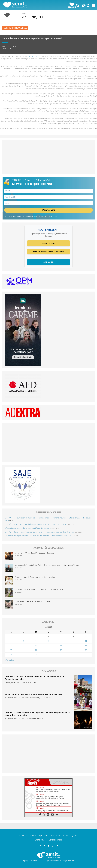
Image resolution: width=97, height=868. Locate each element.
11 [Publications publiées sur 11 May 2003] (86, 641)
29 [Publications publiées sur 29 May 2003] (48, 655)
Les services (55, 836)
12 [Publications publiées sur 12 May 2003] (11, 646)
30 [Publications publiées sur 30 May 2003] (61, 655)
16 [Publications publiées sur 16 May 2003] (61, 646)
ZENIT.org (33, 56)
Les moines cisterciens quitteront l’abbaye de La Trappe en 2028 (39, 590)
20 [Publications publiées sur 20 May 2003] (24, 650)
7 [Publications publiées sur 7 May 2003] (36, 641)
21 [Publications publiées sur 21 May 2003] (36, 650)
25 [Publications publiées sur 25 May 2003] (86, 650)
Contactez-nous (55, 840)
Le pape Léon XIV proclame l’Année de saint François (34, 553)
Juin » (12, 660)
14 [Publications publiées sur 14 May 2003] (36, 646)
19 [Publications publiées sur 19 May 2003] (11, 650)
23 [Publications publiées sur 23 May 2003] (61, 650)
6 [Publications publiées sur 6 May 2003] (24, 641)
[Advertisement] (48, 157)
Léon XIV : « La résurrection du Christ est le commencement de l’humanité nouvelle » (36, 524)
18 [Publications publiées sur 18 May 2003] (86, 646)
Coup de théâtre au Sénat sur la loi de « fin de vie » (33, 602)
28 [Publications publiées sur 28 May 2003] (36, 655)
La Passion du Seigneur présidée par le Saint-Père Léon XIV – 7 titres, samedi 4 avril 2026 (38, 536)
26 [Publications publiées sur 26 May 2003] (11, 655)
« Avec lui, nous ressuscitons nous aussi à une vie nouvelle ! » (28, 528)
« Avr (7, 660)
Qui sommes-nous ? (28, 836)
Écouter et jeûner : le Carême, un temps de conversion (35, 577)
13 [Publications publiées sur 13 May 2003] (24, 646)
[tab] (37, 782)
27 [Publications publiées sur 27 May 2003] (24, 655)
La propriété (43, 836)
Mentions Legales (69, 836)
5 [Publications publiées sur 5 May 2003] (11, 641)
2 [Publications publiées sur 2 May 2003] (61, 637)
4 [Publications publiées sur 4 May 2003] (86, 637)
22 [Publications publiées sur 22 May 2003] (48, 650)
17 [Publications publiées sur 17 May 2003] (73, 646)
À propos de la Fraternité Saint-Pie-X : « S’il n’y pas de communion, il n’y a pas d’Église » (47, 565)
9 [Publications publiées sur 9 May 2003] (61, 641)
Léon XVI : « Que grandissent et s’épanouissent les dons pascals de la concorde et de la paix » (40, 532)
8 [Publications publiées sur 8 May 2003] (48, 641)
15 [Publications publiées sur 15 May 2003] (48, 646)
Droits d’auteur (41, 840)
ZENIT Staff (7, 49)
